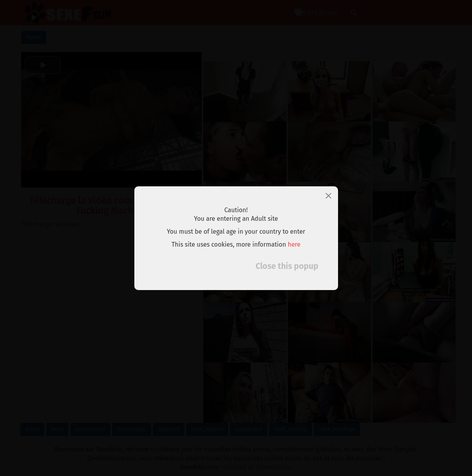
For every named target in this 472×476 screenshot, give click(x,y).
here (294, 244)
